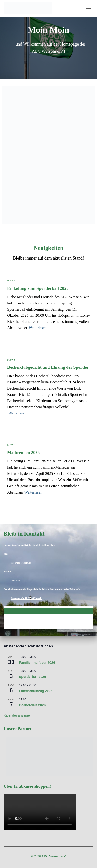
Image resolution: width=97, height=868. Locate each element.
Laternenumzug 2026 (36, 691)
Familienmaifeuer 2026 (37, 663)
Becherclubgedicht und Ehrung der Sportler (48, 367)
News (11, 280)
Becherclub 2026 (32, 705)
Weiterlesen (38, 328)
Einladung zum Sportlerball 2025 (38, 288)
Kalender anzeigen (18, 715)
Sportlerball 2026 (33, 677)
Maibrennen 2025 (23, 453)
